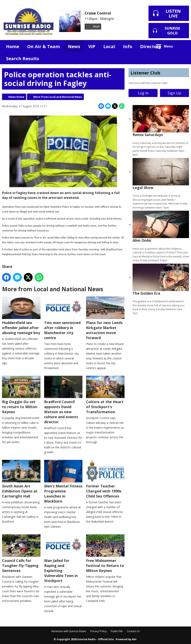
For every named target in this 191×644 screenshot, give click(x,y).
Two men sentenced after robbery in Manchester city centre (63, 318)
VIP (92, 46)
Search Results (23, 58)
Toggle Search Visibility (183, 46)
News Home (16, 97)
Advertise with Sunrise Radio (69, 631)
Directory (151, 46)
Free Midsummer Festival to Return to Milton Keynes (105, 554)
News (74, 46)
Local (109, 46)
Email (93, 26)
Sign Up (174, 93)
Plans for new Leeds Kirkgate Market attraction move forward (105, 318)
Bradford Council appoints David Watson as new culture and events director (63, 400)
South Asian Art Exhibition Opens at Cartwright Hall (21, 479)
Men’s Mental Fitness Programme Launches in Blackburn (63, 482)
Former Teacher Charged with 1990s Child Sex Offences (105, 479)
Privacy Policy (99, 631)
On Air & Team (44, 46)
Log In (143, 93)
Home (13, 46)
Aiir (134, 639)
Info (128, 46)
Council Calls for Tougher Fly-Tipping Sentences (21, 554)
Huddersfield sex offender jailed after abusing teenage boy (21, 316)
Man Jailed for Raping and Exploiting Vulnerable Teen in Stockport (63, 559)
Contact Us (133, 631)
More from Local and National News (58, 97)
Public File (117, 631)
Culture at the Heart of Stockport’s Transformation (105, 395)
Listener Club (145, 73)
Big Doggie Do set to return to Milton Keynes (21, 395)
